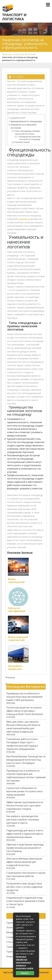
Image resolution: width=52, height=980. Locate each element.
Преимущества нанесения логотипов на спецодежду (30, 138)
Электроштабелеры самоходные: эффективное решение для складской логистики (24, 862)
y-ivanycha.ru (24, 219)
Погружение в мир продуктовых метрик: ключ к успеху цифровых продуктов (24, 887)
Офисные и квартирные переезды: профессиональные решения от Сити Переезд (25, 848)
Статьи (30, 54)
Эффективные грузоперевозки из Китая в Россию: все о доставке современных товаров (25, 806)
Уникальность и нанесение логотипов (23, 126)
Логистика (12, 927)
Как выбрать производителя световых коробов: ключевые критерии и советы (23, 820)
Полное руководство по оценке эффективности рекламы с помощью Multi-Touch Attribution (25, 711)
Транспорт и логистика (14, 17)
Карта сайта (9, 972)
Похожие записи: (22, 142)
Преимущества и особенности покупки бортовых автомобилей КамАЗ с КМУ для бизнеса (24, 697)
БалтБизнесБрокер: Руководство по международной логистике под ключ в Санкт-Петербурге (26, 760)
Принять (25, 973)
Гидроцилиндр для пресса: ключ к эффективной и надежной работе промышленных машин (25, 834)
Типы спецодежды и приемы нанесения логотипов (27, 132)
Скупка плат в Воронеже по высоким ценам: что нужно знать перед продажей (25, 791)
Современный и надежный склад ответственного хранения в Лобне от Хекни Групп (25, 901)
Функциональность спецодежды (26, 121)
